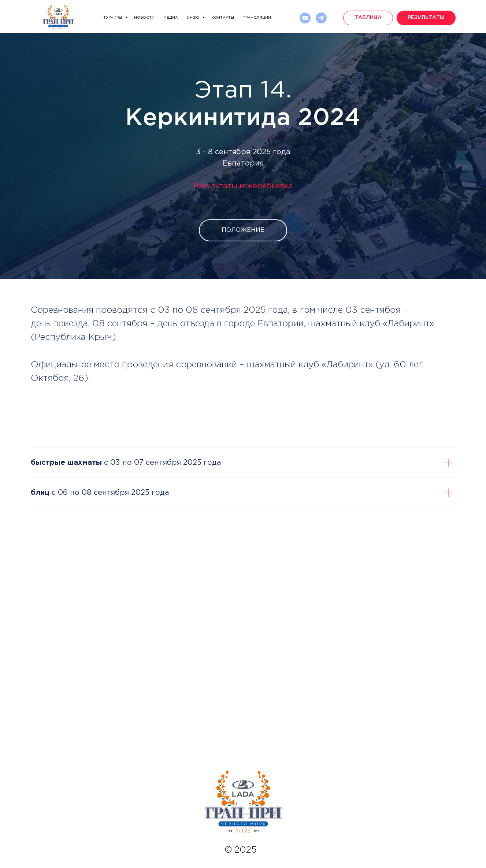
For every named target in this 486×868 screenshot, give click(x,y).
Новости (144, 18)
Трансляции (257, 18)
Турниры (113, 18)
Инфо (194, 18)
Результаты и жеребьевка (243, 186)
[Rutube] (305, 18)
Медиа (171, 18)
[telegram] (321, 18)
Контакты (223, 18)
